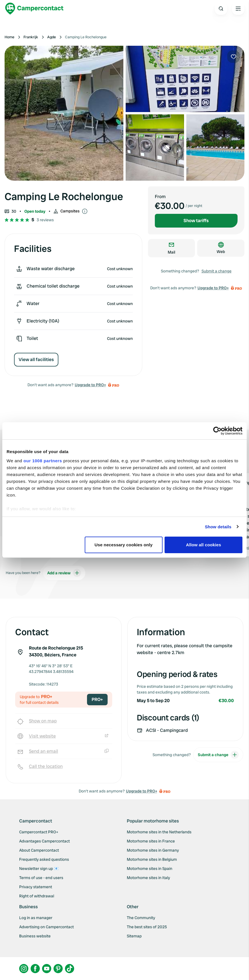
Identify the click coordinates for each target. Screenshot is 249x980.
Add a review (64, 573)
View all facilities (36, 359)
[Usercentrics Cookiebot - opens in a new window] (217, 431)
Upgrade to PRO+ (90, 385)
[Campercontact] (34, 9)
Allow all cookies (204, 545)
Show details (218, 527)
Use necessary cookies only (123, 545)
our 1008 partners (43, 461)
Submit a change (217, 271)
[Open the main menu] (238, 9)
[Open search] (221, 9)
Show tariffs (196, 221)
